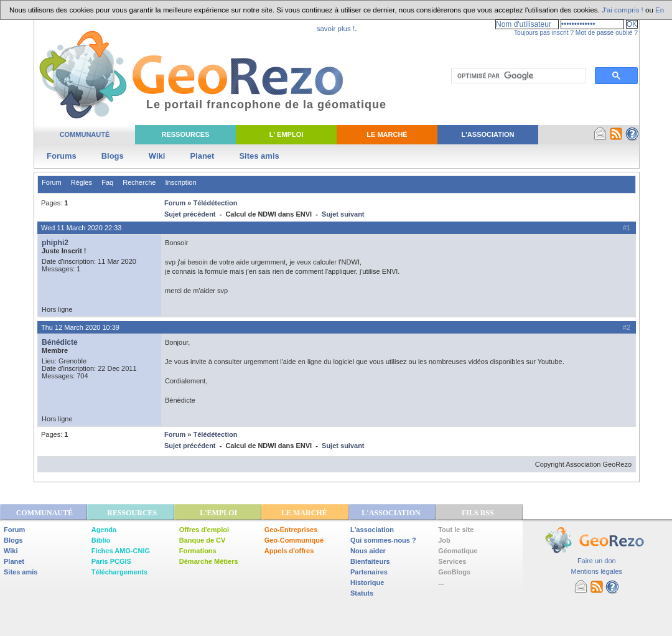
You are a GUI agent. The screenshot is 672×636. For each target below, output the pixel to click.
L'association (372, 530)
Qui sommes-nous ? (383, 540)
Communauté (85, 134)
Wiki (157, 156)
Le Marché (387, 134)
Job (444, 540)
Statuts (362, 593)
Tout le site (456, 530)
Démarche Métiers (209, 561)
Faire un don (597, 561)
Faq (107, 182)
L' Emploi (287, 134)
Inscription (180, 182)
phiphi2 (55, 243)
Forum (52, 182)
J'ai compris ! (623, 10)
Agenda (104, 530)
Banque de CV (203, 540)
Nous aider (368, 551)
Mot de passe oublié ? (607, 33)
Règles (82, 182)
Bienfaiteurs (370, 561)
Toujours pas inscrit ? (544, 33)
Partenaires (369, 572)
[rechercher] (517, 76)
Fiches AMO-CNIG (121, 551)
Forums (62, 156)
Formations (198, 551)
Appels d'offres (289, 551)
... (441, 582)
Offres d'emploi (204, 530)
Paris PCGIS (111, 561)
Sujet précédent (190, 214)
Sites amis (259, 156)
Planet (202, 156)
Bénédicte (60, 342)
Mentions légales (596, 571)
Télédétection (215, 203)
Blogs (113, 156)
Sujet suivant (343, 214)
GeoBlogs (454, 572)
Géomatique (458, 551)
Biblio (101, 540)
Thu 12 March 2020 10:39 (80, 327)
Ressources (185, 134)
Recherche (139, 182)
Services (452, 561)
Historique (367, 582)
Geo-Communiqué (294, 540)
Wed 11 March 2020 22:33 (81, 228)
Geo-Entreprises (291, 530)
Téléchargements (119, 572)
